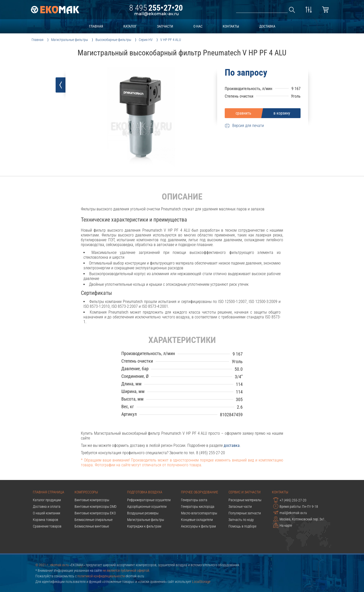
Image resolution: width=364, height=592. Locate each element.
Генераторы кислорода (198, 507)
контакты (231, 26)
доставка (267, 26)
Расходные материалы (245, 500)
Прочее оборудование (200, 492)
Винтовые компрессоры (92, 500)
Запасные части (240, 507)
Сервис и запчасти (245, 492)
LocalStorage (201, 582)
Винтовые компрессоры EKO (95, 513)
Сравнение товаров (47, 526)
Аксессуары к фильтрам (198, 526)
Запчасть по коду (241, 520)
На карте (283, 525)
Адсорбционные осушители (147, 507)
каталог (130, 26)
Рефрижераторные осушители (149, 500)
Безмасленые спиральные (94, 520)
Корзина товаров (45, 520)
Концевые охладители (197, 520)
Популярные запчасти (245, 513)
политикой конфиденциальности (101, 576)
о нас (198, 26)
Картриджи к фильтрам (144, 526)
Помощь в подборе (242, 526)
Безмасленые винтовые (92, 526)
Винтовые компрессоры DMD (96, 507)
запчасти (165, 26)
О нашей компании (47, 513)
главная (96, 26)
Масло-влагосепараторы (199, 513)
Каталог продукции (47, 500)
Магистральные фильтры (146, 520)
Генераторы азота (194, 500)
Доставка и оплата (47, 507)
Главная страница (49, 492)
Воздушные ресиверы (143, 513)
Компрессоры (86, 492)
